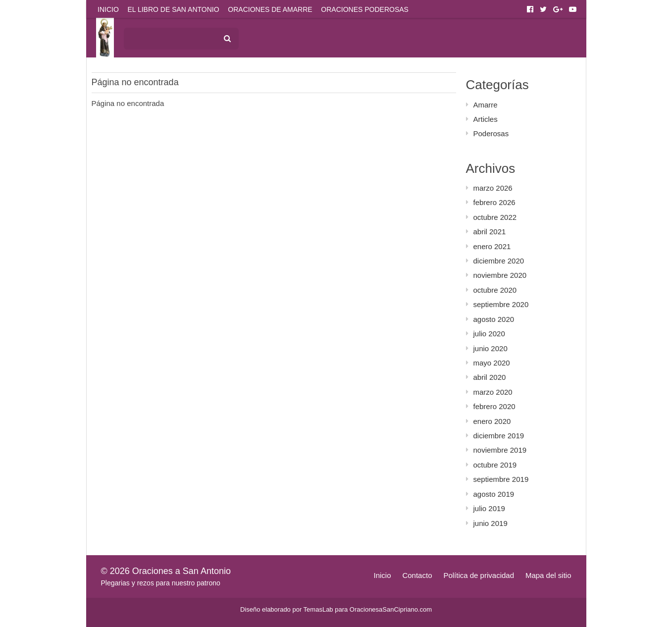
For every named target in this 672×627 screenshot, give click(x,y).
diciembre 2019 (499, 436)
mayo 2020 (492, 363)
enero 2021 (492, 246)
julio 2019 (489, 508)
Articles (486, 119)
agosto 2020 (494, 319)
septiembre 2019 (501, 479)
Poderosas (491, 133)
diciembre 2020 (499, 261)
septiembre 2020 (501, 304)
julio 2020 (489, 334)
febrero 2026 (494, 202)
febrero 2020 (494, 406)
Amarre (486, 105)
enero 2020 (492, 421)
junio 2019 (491, 523)
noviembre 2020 (500, 275)
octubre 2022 (495, 217)
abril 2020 (490, 377)
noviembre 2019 (500, 450)
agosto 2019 (494, 494)
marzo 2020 (493, 392)
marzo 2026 (493, 188)
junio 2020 (491, 348)
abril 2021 (490, 232)
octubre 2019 (495, 465)
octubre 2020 (495, 290)
